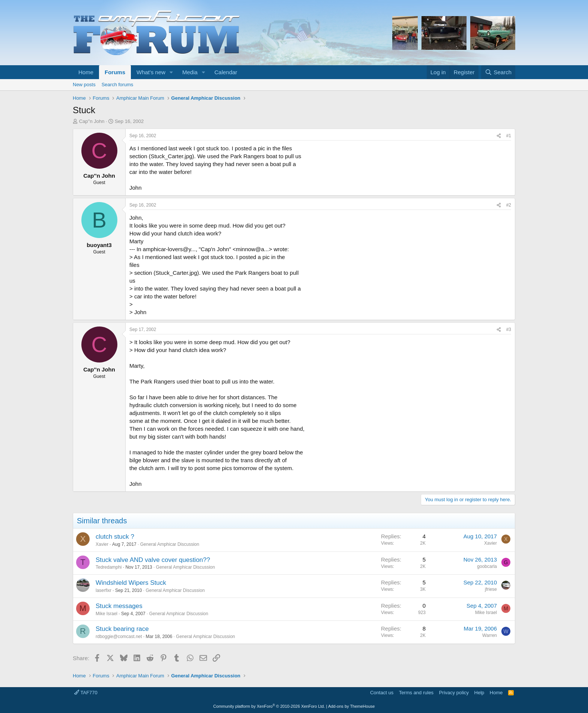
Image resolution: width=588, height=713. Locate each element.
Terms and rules (416, 693)
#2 (509, 205)
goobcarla (487, 566)
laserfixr (103, 590)
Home (86, 72)
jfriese (491, 589)
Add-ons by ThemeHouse (352, 706)
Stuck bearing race (122, 629)
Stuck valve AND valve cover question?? (153, 560)
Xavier (102, 544)
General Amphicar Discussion (170, 544)
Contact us (382, 693)
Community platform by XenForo (269, 706)
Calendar (226, 72)
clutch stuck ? (115, 537)
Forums (115, 72)
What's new (151, 72)
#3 (509, 330)
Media (190, 72)
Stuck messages (119, 606)
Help (479, 693)
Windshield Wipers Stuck (131, 583)
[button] (171, 72)
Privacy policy (454, 693)
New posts (84, 85)
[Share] (499, 136)
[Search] (498, 72)
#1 (509, 136)
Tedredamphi (109, 567)
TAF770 (86, 693)
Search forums (118, 85)
